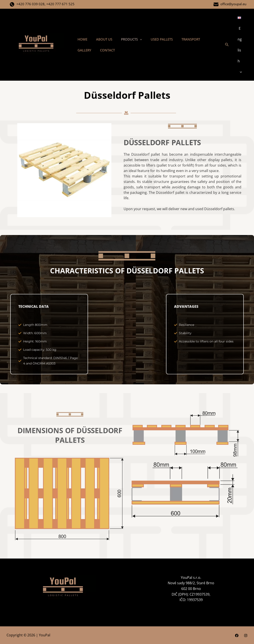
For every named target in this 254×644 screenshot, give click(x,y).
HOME (81, 39)
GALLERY (204, 39)
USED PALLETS (154, 39)
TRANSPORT (181, 39)
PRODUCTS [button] (126, 39)
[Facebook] (237, 635)
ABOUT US (101, 39)
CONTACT (84, 50)
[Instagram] (246, 635)
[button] (134, 39)
